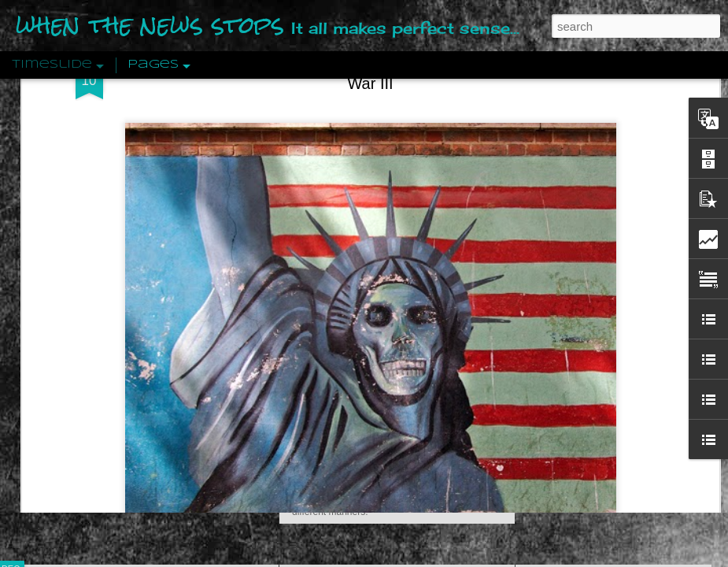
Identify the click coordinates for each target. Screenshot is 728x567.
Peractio (67, 366)
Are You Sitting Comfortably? (382, 403)
